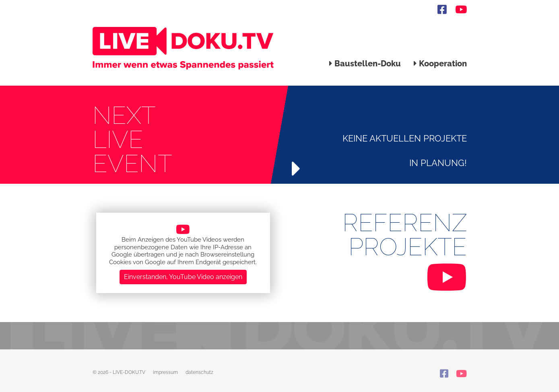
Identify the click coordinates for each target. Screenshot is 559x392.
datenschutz (199, 372)
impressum (165, 372)
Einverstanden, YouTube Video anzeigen (183, 277)
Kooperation (440, 64)
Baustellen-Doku (365, 64)
